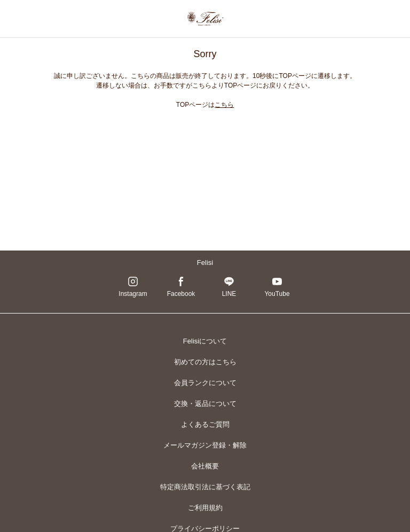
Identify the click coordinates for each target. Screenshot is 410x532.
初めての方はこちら (205, 362)
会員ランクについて (205, 383)
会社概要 (205, 466)
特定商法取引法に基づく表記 (205, 487)
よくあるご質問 (205, 424)
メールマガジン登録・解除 (205, 445)
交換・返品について (205, 404)
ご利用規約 (205, 508)
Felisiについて (205, 341)
